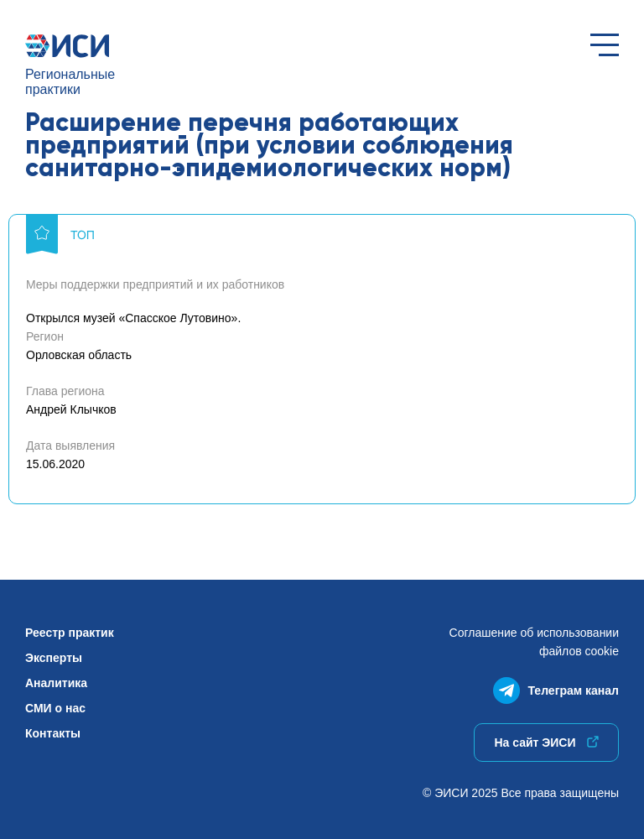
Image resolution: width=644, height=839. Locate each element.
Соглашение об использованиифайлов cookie (534, 642)
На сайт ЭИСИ (546, 743)
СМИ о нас (55, 708)
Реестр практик (70, 633)
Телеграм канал (556, 687)
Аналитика (56, 683)
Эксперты (54, 658)
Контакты (53, 733)
